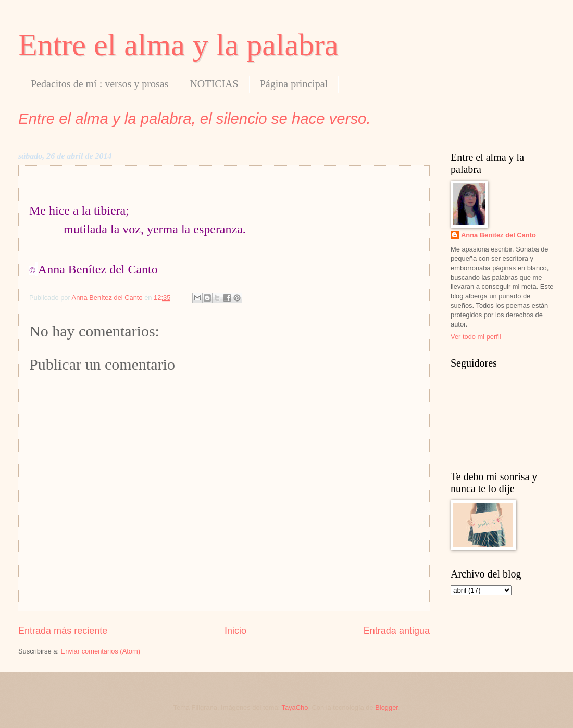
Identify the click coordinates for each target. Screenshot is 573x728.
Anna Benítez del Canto (499, 235)
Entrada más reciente (63, 631)
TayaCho (295, 707)
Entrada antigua (397, 631)
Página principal (294, 84)
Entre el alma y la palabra (178, 45)
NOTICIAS (214, 84)
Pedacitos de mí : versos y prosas (99, 84)
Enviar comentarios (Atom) (101, 651)
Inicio (235, 631)
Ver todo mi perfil (476, 337)
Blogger (387, 707)
